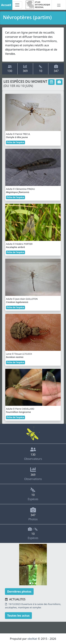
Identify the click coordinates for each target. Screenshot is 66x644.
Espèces (33, 494)
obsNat (32, 639)
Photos (33, 514)
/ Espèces (33, 533)
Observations (33, 474)
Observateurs (33, 454)
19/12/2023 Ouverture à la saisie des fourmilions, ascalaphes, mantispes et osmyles (33, 606)
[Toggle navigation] (17, 5)
